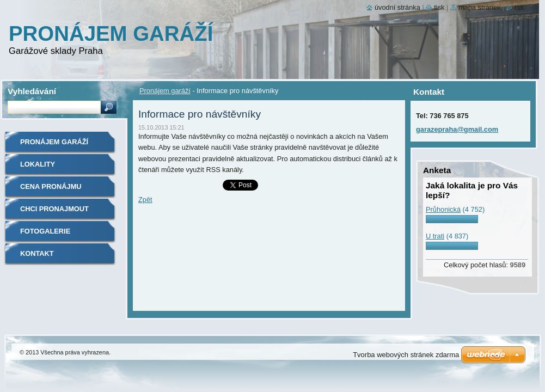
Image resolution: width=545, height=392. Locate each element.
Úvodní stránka (397, 7)
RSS (519, 7)
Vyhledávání (32, 91)
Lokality (38, 164)
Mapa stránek (480, 7)
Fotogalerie (45, 231)
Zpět (145, 200)
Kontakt (37, 253)
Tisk (439, 7)
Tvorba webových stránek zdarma (406, 355)
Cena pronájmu (51, 186)
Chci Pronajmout (54, 209)
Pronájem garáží (165, 91)
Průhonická (443, 209)
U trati (435, 236)
